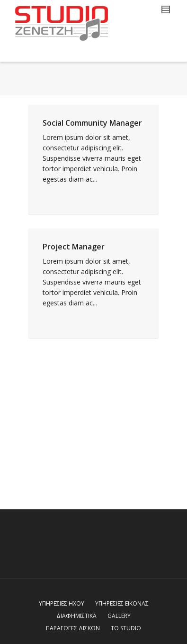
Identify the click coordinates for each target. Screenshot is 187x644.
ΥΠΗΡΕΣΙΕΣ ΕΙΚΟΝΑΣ (122, 603)
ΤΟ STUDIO (126, 628)
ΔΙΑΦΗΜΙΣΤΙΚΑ (76, 616)
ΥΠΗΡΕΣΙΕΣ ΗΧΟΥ (62, 603)
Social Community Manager (92, 123)
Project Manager (74, 247)
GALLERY (119, 616)
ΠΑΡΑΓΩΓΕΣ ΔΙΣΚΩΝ (73, 628)
